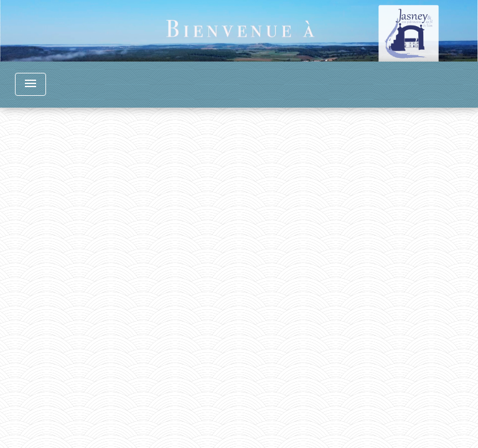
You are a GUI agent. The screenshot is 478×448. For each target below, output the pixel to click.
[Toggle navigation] (30, 84)
